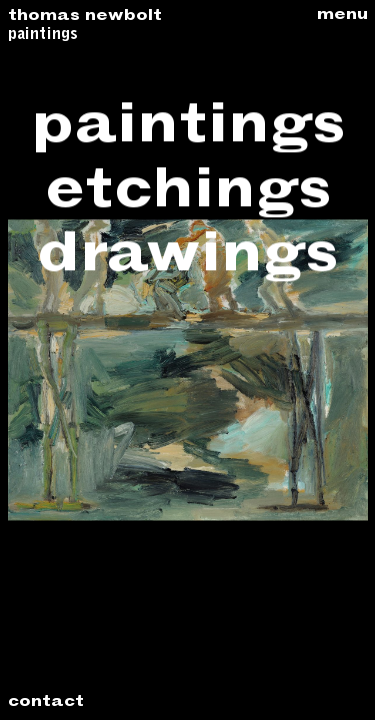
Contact (46, 703)
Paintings (43, 35)
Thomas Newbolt (85, 17)
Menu (342, 16)
